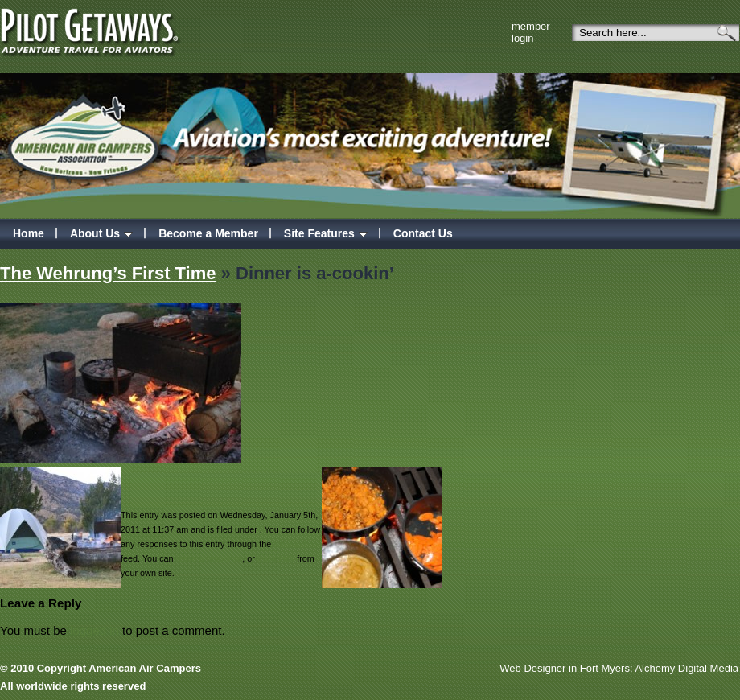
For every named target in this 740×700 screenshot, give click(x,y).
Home (29, 233)
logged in (95, 630)
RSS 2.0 (290, 544)
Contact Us (423, 233)
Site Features (326, 233)
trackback (276, 558)
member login (531, 32)
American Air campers (85, 130)
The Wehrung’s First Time (108, 273)
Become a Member (208, 233)
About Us (101, 233)
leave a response (209, 558)
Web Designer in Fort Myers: (566, 668)
